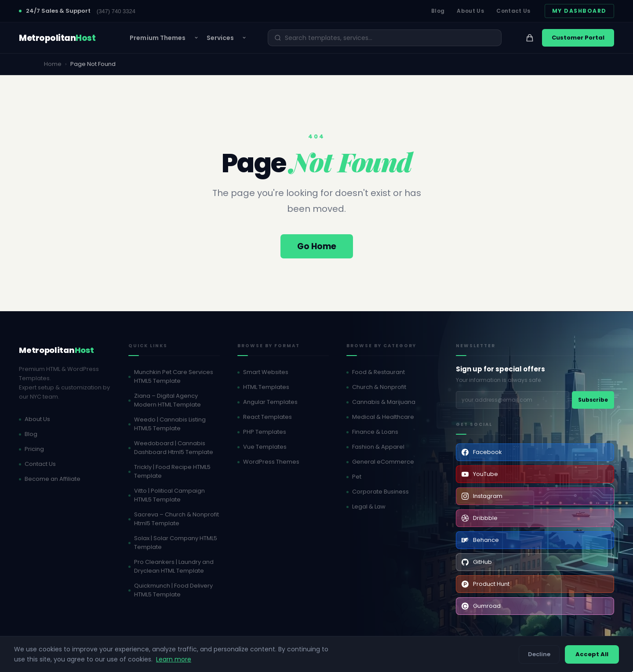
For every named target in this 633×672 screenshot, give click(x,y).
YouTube (480, 474)
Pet (357, 477)
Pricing (34, 449)
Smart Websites (266, 372)
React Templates (267, 417)
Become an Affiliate (53, 479)
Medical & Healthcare (383, 417)
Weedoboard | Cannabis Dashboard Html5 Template (174, 448)
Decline (539, 654)
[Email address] (513, 400)
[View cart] (530, 38)
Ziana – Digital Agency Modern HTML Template (167, 400)
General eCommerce (383, 462)
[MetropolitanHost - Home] (57, 38)
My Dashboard (579, 11)
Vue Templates (265, 447)
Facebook (482, 452)
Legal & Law (369, 507)
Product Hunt (486, 584)
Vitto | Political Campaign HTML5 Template (169, 495)
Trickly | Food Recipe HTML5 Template (172, 471)
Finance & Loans (375, 432)
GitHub (477, 562)
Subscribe (593, 400)
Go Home (317, 246)
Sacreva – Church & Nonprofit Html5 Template (176, 519)
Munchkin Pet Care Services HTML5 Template (174, 376)
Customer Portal (578, 38)
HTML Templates (266, 387)
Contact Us (513, 11)
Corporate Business (380, 492)
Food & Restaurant (378, 372)
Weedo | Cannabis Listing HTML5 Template (170, 424)
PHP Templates (265, 432)
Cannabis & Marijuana (384, 402)
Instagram (482, 496)
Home (53, 64)
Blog (438, 11)
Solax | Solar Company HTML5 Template (176, 543)
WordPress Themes (271, 462)
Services (220, 38)
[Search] (390, 38)
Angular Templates (270, 402)
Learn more (174, 659)
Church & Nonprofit (379, 387)
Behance (480, 540)
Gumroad (481, 606)
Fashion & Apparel (378, 447)
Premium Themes (158, 38)
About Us (470, 11)
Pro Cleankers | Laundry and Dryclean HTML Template (174, 566)
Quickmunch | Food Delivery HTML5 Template (173, 590)
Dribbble (480, 518)
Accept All (592, 654)
